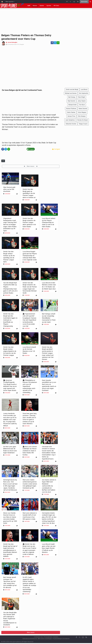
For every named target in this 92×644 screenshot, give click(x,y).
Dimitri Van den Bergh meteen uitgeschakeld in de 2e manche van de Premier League (10, 351)
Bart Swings (72, 97)
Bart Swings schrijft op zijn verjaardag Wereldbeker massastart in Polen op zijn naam (49, 318)
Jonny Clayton (82, 101)
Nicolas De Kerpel (83, 120)
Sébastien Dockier (71, 124)
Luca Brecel (84, 89)
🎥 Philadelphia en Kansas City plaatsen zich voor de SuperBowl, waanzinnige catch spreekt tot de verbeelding (30, 386)
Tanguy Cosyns (83, 124)
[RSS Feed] (86, 637)
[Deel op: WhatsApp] (58, 43)
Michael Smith (72, 105)
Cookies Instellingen (45, 639)
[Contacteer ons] (83, 637)
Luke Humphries (70, 120)
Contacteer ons (38, 637)
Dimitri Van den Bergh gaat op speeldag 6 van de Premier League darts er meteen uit (29, 193)
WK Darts (56, 6)
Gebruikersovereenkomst (30, 639)
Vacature (56, 637)
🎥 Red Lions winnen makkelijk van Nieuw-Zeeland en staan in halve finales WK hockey (30, 451)
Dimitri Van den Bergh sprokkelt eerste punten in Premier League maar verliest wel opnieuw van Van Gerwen (48, 353)
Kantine (42, 6)
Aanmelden (84, 2)
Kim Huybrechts (84, 93)
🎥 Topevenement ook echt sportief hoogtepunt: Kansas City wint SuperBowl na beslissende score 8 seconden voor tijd (29, 320)
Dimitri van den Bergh (72, 89)
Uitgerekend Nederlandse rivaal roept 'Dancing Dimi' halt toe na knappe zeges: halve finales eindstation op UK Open (10, 224)
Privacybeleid (48, 637)
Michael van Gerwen (71, 93)
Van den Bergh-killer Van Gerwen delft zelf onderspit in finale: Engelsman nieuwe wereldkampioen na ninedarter (10, 619)
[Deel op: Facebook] (52, 43)
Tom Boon (82, 105)
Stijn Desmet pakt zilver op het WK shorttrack (9, 189)
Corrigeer (56, 149)
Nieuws (35, 6)
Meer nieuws (31, 166)
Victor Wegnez (82, 112)
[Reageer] (17, 194)
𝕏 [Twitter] (80, 637)
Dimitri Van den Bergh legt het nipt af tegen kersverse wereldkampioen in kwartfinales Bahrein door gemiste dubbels (10, 550)
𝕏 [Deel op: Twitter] (55, 43)
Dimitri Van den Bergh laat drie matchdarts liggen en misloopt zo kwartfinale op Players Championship (10, 320)
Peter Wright (81, 97)
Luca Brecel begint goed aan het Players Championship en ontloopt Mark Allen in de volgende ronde (30, 256)
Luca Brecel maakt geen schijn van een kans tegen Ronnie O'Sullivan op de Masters (49, 548)
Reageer (22, 44)
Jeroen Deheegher (12, 42)
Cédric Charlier (71, 112)
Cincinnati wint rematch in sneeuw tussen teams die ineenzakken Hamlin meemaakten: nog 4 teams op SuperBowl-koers (49, 453)
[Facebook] (76, 637)
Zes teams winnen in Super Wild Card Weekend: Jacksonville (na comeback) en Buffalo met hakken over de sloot (49, 486)
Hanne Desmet (83, 109)
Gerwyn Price (71, 116)
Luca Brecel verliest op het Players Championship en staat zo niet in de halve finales (49, 222)
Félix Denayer (82, 116)
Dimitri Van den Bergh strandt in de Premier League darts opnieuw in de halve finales (29, 222)
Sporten (49, 6)
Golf (29, 6)
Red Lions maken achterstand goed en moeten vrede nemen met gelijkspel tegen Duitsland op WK (30, 484)
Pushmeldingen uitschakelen (61, 639)
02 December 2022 (12, 44)
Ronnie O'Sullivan (71, 109)
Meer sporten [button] (9, 2)
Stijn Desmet (71, 101)
